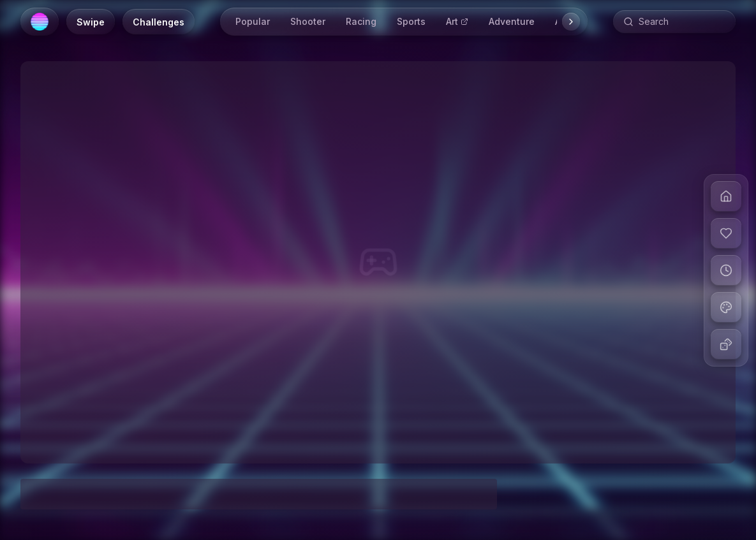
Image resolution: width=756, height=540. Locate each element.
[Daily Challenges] (159, 22)
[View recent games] (726, 270)
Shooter (308, 21)
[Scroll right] (571, 22)
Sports (411, 21)
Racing (361, 21)
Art (457, 21)
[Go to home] (726, 196)
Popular (253, 21)
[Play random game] (726, 344)
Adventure (512, 21)
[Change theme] (726, 307)
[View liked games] (726, 233)
